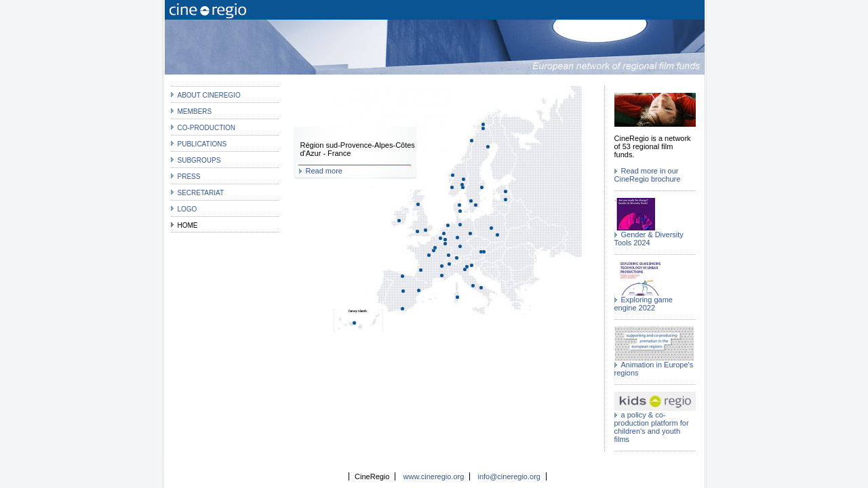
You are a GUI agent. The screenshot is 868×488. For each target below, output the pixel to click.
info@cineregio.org (509, 476)
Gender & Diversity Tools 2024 (649, 239)
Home (188, 225)
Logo (188, 209)
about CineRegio (209, 95)
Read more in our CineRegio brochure (648, 175)
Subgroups (199, 160)
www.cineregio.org (434, 476)
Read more (324, 171)
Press (189, 177)
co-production (207, 128)
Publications (202, 144)
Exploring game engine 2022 (644, 304)
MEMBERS (195, 111)
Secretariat (201, 193)
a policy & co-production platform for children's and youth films (652, 427)
